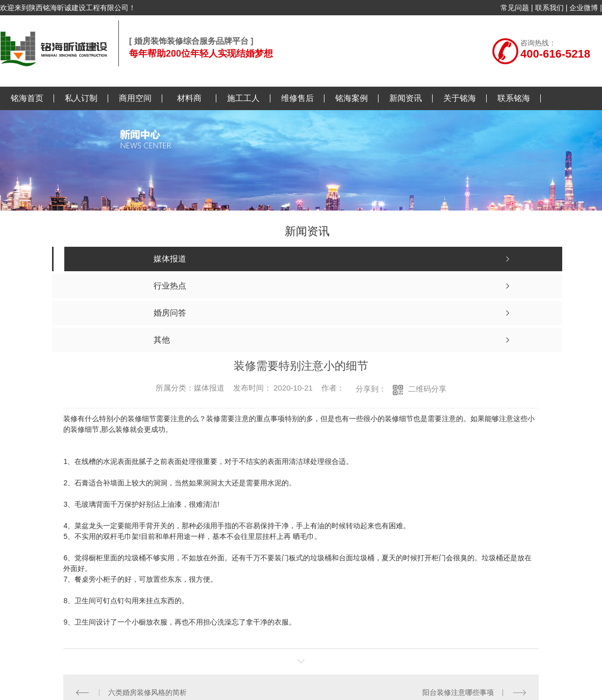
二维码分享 (427, 389)
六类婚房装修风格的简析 (147, 692)
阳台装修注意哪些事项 (458, 692)
